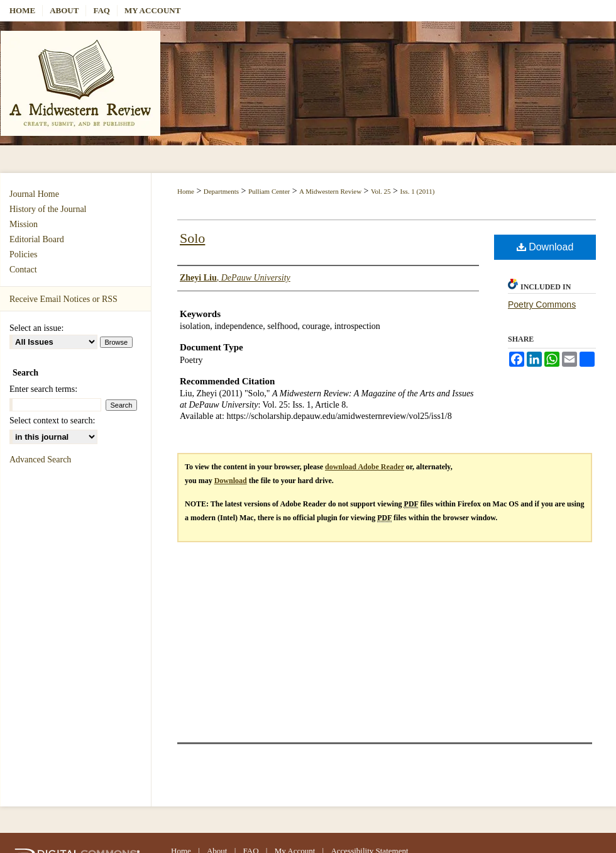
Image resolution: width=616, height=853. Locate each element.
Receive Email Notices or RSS (63, 299)
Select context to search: (52, 421)
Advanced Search (40, 460)
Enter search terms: (43, 389)
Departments (221, 191)
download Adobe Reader (365, 467)
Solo (192, 238)
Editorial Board (37, 239)
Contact (23, 270)
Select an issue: (36, 328)
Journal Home (34, 194)
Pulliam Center (269, 191)
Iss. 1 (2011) (418, 191)
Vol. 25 (381, 191)
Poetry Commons (542, 304)
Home (186, 191)
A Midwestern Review (330, 191)
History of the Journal (48, 209)
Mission (24, 224)
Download (545, 247)
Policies (23, 254)
